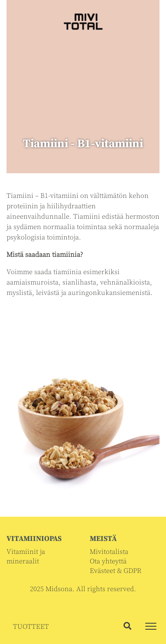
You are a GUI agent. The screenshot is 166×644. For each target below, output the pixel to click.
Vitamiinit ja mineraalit (26, 557)
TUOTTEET (31, 627)
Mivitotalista (109, 552)
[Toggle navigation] (151, 626)
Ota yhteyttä (108, 561)
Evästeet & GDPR (116, 571)
